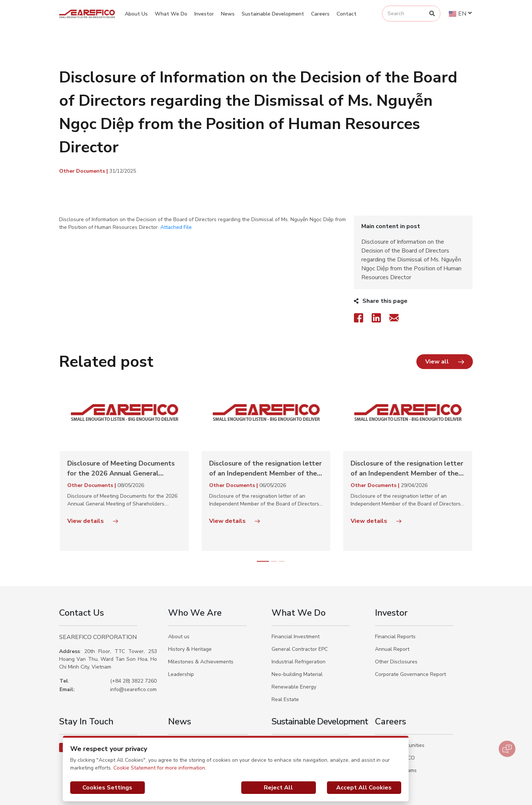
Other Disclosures (396, 626)
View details (93, 486)
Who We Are (195, 577)
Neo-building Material (297, 639)
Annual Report (392, 614)
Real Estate (285, 664)
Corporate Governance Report (410, 639)
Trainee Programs (396, 735)
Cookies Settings (107, 788)
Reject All (278, 788)
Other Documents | (84, 171)
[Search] (432, 13)
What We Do (171, 14)
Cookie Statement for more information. (160, 768)
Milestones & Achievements (201, 626)
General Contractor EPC (300, 614)
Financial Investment (296, 601)
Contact (347, 14)
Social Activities (187, 735)
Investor (204, 14)
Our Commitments (293, 722)
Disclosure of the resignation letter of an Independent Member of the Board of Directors (265, 433)
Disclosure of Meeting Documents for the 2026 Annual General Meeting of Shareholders (121, 433)
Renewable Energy (294, 651)
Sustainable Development (273, 14)
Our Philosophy (289, 710)
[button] (445, 326)
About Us (136, 14)
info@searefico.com (133, 654)
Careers (320, 14)
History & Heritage (190, 614)
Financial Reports (395, 601)
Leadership (181, 639)
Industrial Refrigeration (299, 626)
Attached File (176, 227)
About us (179, 601)
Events (176, 722)
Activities (179, 710)
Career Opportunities (400, 710)
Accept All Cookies (364, 788)
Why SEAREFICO (395, 722)
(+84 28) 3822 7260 (133, 645)
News (228, 14)
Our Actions (286, 735)
